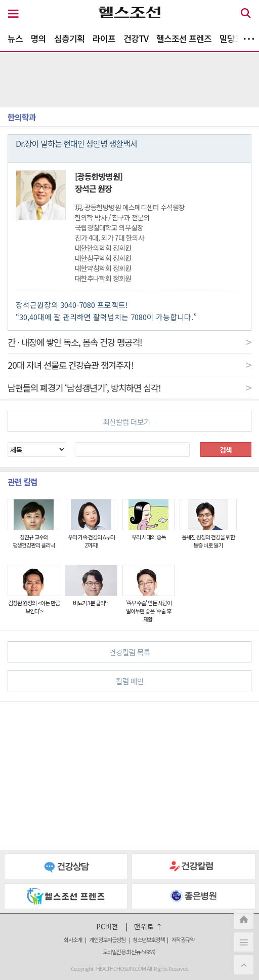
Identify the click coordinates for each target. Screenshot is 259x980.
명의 (38, 38)
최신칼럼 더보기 (130, 422)
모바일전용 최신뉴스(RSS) (129, 952)
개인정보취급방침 (107, 939)
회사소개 (73, 939)
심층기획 (69, 38)
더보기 (249, 39)
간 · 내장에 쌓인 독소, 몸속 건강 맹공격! (129, 342)
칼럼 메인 (180, 680)
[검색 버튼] (246, 15)
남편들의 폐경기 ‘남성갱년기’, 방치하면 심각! (129, 387)
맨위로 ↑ (148, 926)
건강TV (136, 38)
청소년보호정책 (148, 939)
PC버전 (107, 926)
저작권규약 (183, 939)
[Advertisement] (129, 776)
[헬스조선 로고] (130, 15)
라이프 (104, 38)
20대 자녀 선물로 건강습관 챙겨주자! (129, 365)
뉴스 (15, 38)
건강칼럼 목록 (176, 652)
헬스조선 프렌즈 (184, 38)
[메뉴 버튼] (13, 14)
